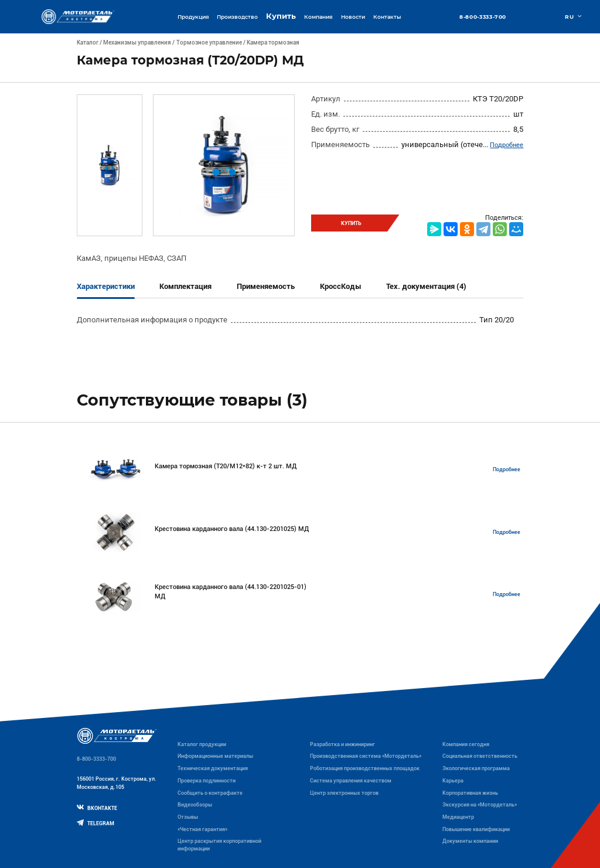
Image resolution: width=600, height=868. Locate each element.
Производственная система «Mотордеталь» (366, 756)
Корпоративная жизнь (470, 793)
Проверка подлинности (207, 781)
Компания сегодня (466, 744)
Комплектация (185, 286)
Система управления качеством (351, 781)
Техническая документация (213, 768)
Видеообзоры (195, 805)
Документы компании (470, 841)
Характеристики (106, 286)
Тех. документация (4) (426, 286)
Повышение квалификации (476, 829)
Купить (281, 16)
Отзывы (188, 817)
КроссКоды (341, 286)
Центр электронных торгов (344, 793)
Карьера (453, 781)
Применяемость (266, 286)
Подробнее (507, 145)
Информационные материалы (215, 756)
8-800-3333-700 (483, 17)
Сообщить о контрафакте (210, 793)
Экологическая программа (476, 768)
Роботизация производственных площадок (365, 768)
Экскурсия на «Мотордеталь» (480, 805)
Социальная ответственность (480, 756)
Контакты (387, 17)
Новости (353, 17)
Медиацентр (458, 817)
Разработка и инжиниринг (342, 744)
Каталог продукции (202, 744)
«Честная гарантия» (202, 829)
